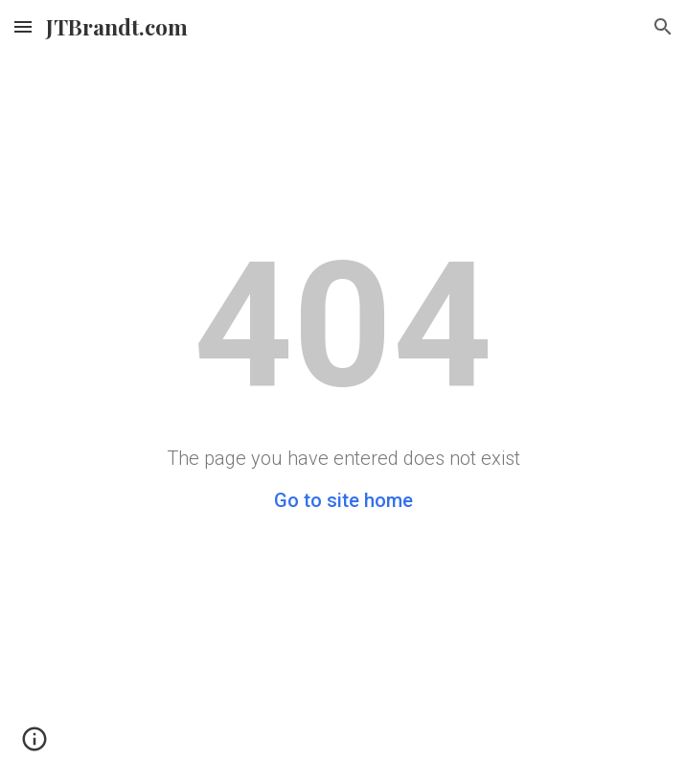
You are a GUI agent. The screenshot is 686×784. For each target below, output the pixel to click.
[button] (23, 26)
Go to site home (343, 500)
